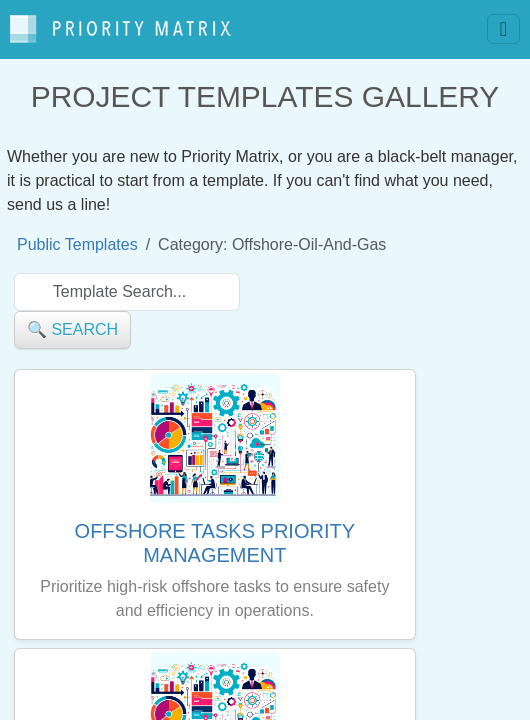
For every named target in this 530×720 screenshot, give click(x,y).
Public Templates (77, 244)
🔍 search (72, 329)
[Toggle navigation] (503, 29)
